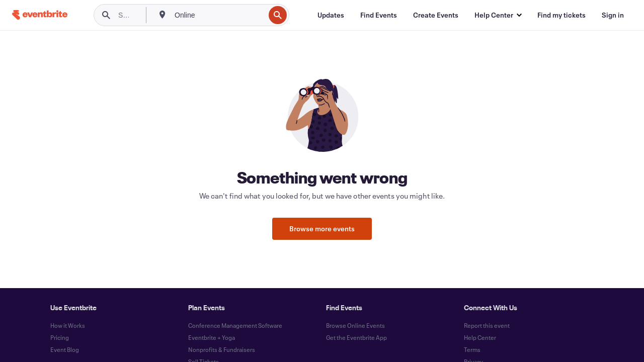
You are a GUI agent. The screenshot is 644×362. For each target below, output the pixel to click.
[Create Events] (436, 15)
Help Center (480, 337)
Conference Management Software (235, 325)
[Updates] (331, 15)
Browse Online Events (355, 325)
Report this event (487, 325)
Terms (472, 349)
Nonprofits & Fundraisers (222, 349)
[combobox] (219, 15)
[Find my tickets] (561, 15)
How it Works (68, 325)
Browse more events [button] (322, 229)
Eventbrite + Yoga (212, 337)
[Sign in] (613, 15)
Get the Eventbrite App (356, 337)
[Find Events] (379, 15)
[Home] (40, 15)
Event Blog (65, 349)
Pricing (60, 337)
